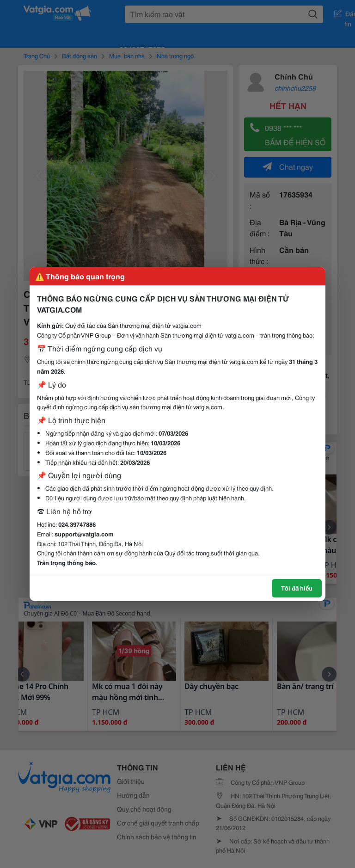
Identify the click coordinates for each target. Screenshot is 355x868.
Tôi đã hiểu (297, 588)
